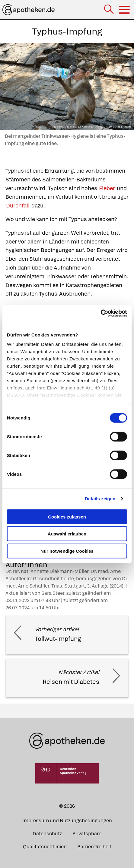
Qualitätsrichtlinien (45, 847)
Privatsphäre (87, 834)
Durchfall (18, 205)
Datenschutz (47, 834)
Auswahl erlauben (67, 534)
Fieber (107, 188)
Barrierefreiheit (94, 847)
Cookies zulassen (67, 517)
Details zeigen (100, 499)
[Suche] (109, 10)
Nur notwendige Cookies (67, 551)
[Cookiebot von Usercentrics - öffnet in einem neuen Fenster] (101, 313)
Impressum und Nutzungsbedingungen (67, 821)
